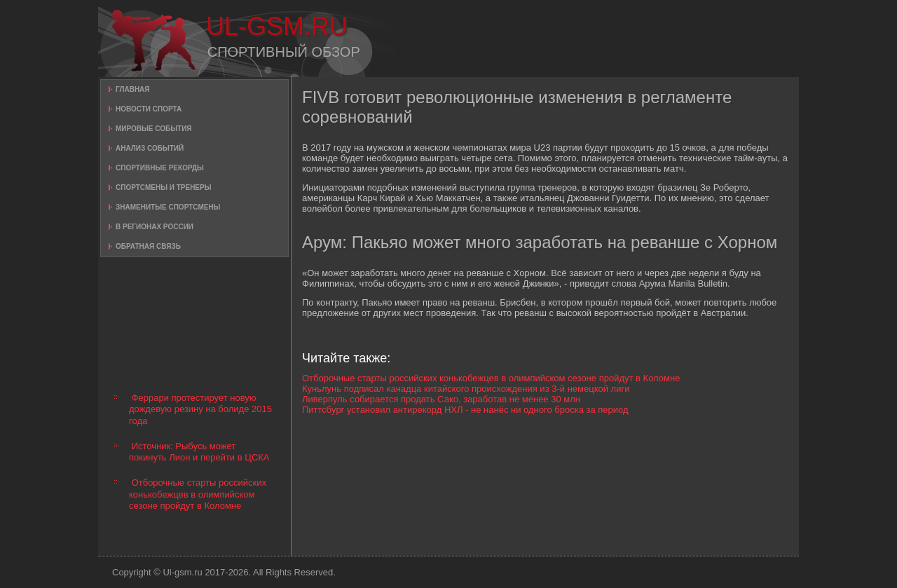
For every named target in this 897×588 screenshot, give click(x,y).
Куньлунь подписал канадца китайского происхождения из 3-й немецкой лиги (466, 389)
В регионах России (155, 227)
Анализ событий (150, 148)
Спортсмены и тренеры (163, 187)
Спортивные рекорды (160, 168)
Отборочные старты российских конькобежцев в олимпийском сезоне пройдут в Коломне (198, 494)
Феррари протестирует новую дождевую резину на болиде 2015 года (200, 409)
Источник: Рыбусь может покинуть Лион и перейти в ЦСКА (199, 452)
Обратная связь (148, 246)
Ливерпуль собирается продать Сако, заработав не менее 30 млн (441, 399)
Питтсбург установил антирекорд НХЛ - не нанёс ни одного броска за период (465, 410)
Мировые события (154, 129)
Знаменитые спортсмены (168, 207)
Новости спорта (149, 109)
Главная (133, 89)
